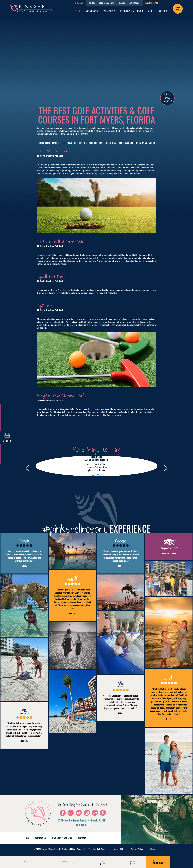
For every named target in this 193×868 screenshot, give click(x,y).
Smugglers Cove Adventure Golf (53, 412)
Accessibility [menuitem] (119, 849)
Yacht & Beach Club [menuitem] (107, 3)
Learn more (97, 475)
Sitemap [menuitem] (153, 849)
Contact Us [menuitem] (41, 838)
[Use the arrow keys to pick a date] (29, 863)
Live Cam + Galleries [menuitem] (62, 838)
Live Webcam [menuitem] (134, 3)
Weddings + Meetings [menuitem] (131, 11)
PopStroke (152, 319)
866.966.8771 (83, 825)
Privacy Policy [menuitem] (137, 849)
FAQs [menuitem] (27, 838)
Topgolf (66, 290)
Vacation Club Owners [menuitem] (98, 849)
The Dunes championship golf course (93, 255)
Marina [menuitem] (92, 3)
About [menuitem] (151, 11)
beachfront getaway (131, 131)
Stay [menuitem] (77, 11)
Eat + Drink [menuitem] (109, 11)
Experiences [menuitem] (91, 11)
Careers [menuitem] (122, 3)
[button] (79, 3)
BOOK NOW (158, 862)
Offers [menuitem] (163, 11)
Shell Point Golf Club (129, 165)
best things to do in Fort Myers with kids (72, 409)
